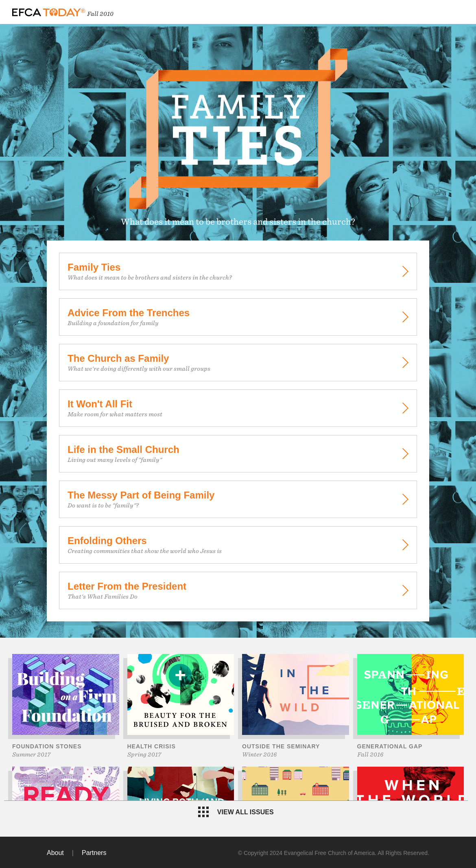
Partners (94, 853)
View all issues (236, 812)
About (55, 853)
